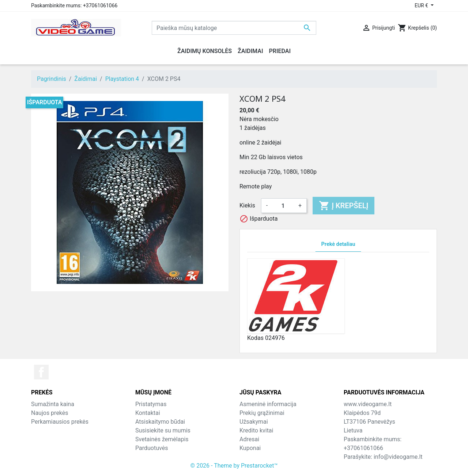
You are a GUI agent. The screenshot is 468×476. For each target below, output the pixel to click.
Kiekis (247, 205)
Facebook (41, 372)
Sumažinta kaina (53, 404)
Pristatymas (151, 404)
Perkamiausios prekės (60, 422)
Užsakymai (254, 422)
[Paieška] (234, 28)
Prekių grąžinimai (262, 413)
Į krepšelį (344, 206)
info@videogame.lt (398, 457)
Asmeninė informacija (268, 404)
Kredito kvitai (256, 430)
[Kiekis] (283, 206)
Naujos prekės (50, 413)
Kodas (255, 338)
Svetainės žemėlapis (162, 439)
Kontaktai (148, 413)
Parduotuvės (152, 448)
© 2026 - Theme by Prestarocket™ (234, 466)
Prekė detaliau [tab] (338, 244)
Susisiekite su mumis (163, 430)
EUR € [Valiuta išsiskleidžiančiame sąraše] (422, 5)
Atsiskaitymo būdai (160, 422)
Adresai (249, 439)
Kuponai (250, 448)
